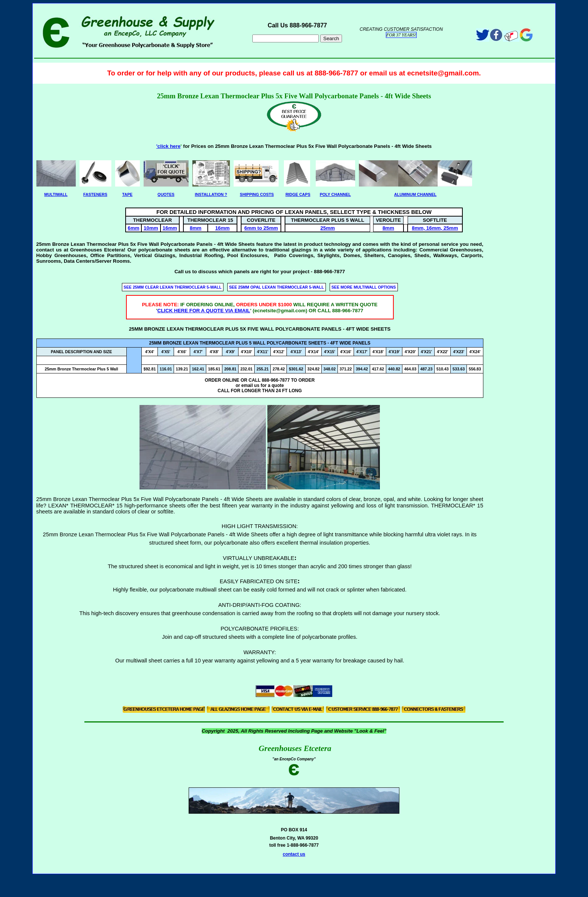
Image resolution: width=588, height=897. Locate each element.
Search (331, 38)
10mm (151, 228)
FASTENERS (95, 194)
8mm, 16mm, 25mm (435, 228)
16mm (170, 228)
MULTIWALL (56, 194)
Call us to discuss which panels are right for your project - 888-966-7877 (260, 272)
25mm (328, 228)
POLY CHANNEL (335, 194)
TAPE (127, 194)
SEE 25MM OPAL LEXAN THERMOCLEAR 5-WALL (277, 287)
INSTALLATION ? (211, 194)
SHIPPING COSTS (257, 194)
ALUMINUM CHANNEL (415, 194)
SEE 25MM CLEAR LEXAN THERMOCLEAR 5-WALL (173, 287)
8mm (196, 228)
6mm (133, 228)
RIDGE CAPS (298, 194)
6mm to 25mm (261, 228)
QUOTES (166, 194)
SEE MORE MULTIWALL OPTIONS (364, 287)
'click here (169, 146)
